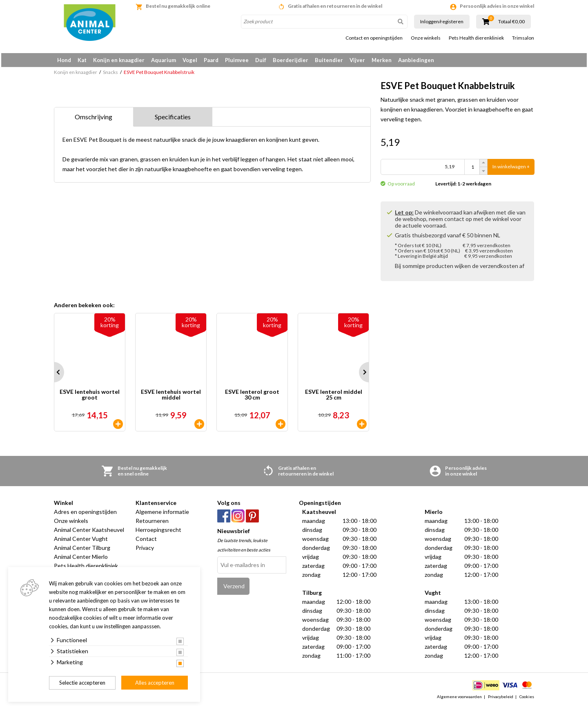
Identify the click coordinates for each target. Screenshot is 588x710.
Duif (261, 60)
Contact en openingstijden (374, 38)
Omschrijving (94, 119)
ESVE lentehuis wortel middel (171, 398)
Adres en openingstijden (85, 515)
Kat (82, 60)
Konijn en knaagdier (119, 60)
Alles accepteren (155, 683)
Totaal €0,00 (511, 22)
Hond (64, 60)
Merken (382, 60)
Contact (146, 542)
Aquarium (164, 60)
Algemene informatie (162, 515)
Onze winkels (426, 38)
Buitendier (329, 60)
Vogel (190, 60)
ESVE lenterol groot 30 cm (252, 398)
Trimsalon (523, 38)
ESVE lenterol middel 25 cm (334, 398)
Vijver (357, 60)
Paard (211, 60)
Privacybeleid (501, 699)
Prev (54, 375)
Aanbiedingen (416, 60)
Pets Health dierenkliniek (476, 38)
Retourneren (152, 524)
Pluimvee (237, 60)
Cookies (527, 699)
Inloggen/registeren (442, 21)
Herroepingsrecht (158, 533)
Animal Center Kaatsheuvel (89, 533)
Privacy (145, 551)
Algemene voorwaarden (459, 699)
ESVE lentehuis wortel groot (90, 398)
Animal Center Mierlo (81, 560)
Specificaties (173, 119)
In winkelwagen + (511, 170)
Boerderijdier (291, 60)
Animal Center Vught (81, 542)
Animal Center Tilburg (82, 551)
